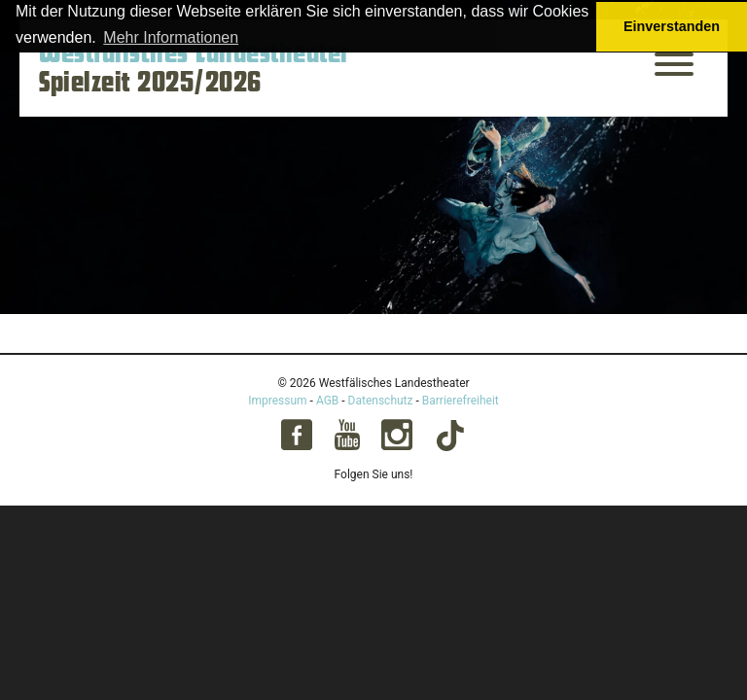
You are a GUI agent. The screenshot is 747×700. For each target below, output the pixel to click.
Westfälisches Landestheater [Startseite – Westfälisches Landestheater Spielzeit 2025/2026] (195, 53)
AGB (327, 401)
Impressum (277, 401)
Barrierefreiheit (461, 401)
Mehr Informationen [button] (171, 37)
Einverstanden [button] (672, 26)
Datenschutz (381, 401)
